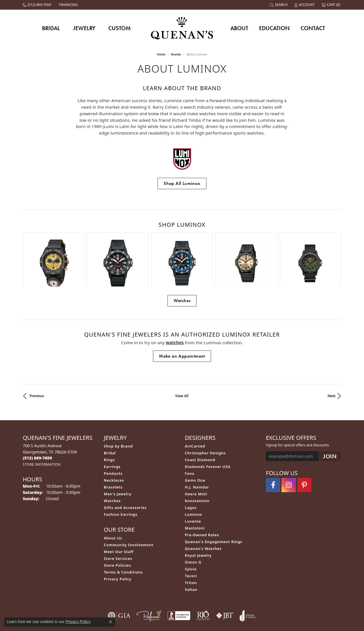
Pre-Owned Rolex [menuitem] (202, 498)
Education (274, 28)
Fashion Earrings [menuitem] (121, 478)
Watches (182, 264)
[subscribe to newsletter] (330, 419)
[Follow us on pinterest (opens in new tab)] (304, 448)
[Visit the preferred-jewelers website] (149, 579)
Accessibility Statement (216, 610)
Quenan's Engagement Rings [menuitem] (214, 505)
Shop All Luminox (182, 183)
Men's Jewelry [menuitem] (118, 457)
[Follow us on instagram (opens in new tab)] (289, 448)
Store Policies (117, 529)
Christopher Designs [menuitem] (205, 416)
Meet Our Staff (119, 515)
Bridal (51, 28)
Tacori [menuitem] (191, 539)
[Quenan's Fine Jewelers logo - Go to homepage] (182, 28)
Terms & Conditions (123, 535)
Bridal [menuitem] (110, 416)
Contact (313, 28)
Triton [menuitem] (191, 546)
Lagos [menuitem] (191, 471)
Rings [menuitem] (109, 423)
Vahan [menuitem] (191, 553)
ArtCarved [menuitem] (195, 409)
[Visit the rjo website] (203, 579)
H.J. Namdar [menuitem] (197, 450)
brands (176, 54)
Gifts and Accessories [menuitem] (125, 471)
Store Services (118, 522)
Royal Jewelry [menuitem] (198, 519)
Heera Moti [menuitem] (196, 457)
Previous (37, 359)
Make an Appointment (182, 319)
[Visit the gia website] (119, 579)
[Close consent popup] (111, 622)
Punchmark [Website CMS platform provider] (192, 628)
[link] (38, 5)
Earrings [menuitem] (112, 430)
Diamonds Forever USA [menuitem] (208, 430)
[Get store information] (42, 428)
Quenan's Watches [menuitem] (203, 512)
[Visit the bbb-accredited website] (179, 579)
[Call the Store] (37, 421)
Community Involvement (129, 508)
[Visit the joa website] (248, 579)
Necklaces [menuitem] (114, 444)
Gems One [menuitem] (195, 444)
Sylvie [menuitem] (191, 532)
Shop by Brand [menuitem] (118, 409)
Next (332, 359)
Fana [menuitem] (190, 437)
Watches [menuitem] (112, 464)
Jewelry (84, 28)
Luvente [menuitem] (193, 484)
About (239, 28)
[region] (182, 241)
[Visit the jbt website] (225, 579)
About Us (113, 501)
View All (182, 359)
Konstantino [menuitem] (197, 464)
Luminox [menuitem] (194, 478)
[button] (279, 5)
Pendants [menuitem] (113, 437)
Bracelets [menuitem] (113, 450)
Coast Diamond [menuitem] (200, 423)
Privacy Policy (118, 542)
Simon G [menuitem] (193, 525)
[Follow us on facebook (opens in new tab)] (273, 448)
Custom (119, 28)
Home (161, 54)
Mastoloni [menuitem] (195, 491)
